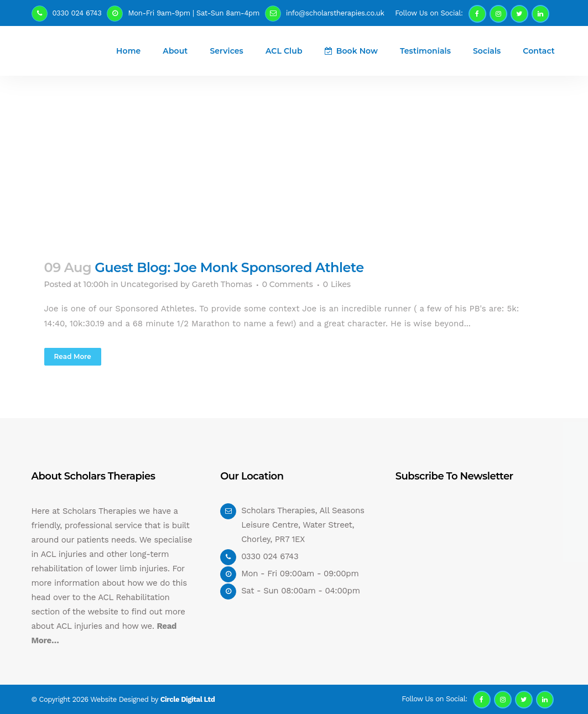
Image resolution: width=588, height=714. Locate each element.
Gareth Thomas (222, 284)
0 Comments (288, 284)
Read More (73, 356)
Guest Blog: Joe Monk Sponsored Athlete (229, 267)
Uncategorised (149, 284)
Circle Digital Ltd (188, 699)
